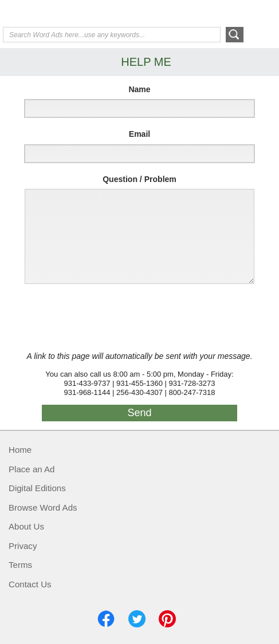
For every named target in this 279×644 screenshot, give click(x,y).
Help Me (214, 13)
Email (139, 134)
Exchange (84, 14)
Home (20, 450)
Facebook (106, 619)
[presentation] (104, 318)
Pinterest (167, 619)
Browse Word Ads (43, 507)
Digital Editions (37, 488)
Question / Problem (139, 179)
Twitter (137, 619)
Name (139, 89)
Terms (20, 565)
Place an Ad (32, 469)
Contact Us (30, 584)
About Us (26, 526)
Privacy (23, 546)
